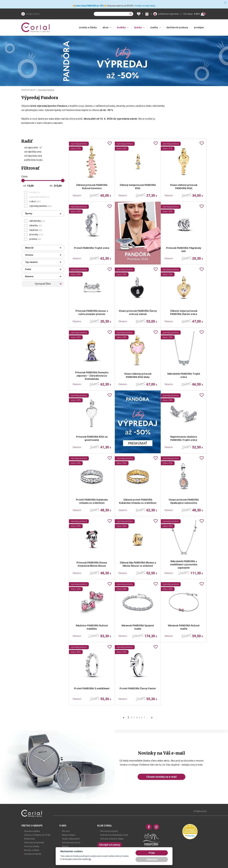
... (147, 718)
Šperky (29, 214)
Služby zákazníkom (71, 839)
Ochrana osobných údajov (112, 839)
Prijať (152, 853)
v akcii (35, 202)
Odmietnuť (152, 859)
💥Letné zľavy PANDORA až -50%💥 (90, 6)
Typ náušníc (31, 262)
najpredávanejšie (39, 197)
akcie (106, 27)
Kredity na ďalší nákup (145, 6)
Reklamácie (30, 839)
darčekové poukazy (177, 27)
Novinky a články (32, 850)
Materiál (29, 248)
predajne (199, 27)
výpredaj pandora (41, 206)
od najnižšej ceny (33, 152)
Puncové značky (32, 846)
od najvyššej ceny (33, 156)
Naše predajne (69, 835)
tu (90, 859)
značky (154, 27)
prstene (35, 239)
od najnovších (31, 148)
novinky (35, 192)
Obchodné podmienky (34, 843)
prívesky (36, 235)
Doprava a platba (32, 831)
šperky (138, 27)
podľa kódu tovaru (33, 160)
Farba (28, 269)
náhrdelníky (37, 221)
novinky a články (88, 27)
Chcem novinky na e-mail (161, 777)
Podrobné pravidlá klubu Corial (114, 835)
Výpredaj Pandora (46, 90)
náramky (36, 226)
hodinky (121, 27)
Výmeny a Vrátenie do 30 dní (37, 835)
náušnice (36, 230)
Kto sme (66, 831)
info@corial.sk (33, 14)
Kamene (29, 276)
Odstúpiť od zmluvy (110, 845)
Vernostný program (109, 831)
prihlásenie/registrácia (168, 14)
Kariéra (65, 846)
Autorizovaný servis (71, 843)
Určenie (29, 255)
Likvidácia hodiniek (33, 854)
